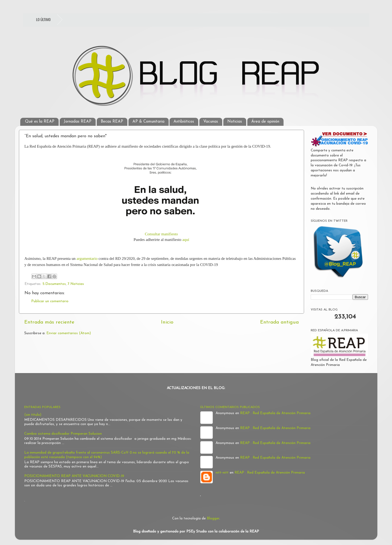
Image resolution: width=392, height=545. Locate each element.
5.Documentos (54, 284)
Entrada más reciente (49, 322)
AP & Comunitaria (148, 122)
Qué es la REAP (40, 122)
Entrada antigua (279, 322)
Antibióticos (184, 122)
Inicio (167, 322)
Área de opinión (265, 122)
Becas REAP (112, 122)
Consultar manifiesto (161, 234)
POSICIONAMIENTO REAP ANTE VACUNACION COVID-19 (74, 476)
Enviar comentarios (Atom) (69, 333)
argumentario (87, 259)
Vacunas (211, 122)
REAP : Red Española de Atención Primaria (275, 413)
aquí (186, 240)
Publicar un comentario (50, 301)
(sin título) (33, 415)
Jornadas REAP (78, 122)
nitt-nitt (222, 473)
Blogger (213, 518)
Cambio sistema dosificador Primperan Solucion (63, 434)
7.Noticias (76, 284)
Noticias (235, 122)
